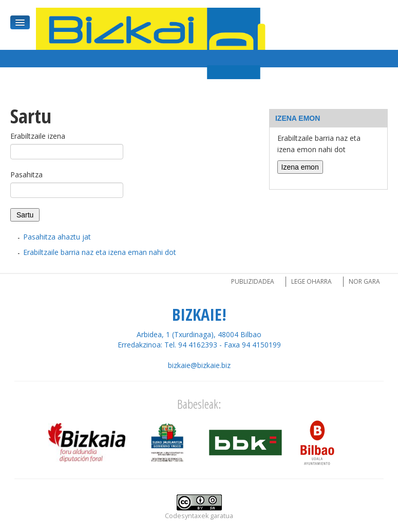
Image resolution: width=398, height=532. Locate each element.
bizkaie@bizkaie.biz (199, 365)
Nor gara (364, 281)
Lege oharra (311, 281)
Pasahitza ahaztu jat (57, 237)
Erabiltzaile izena (38, 136)
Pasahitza (26, 175)
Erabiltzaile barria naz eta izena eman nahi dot (100, 252)
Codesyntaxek (187, 516)
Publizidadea (253, 281)
